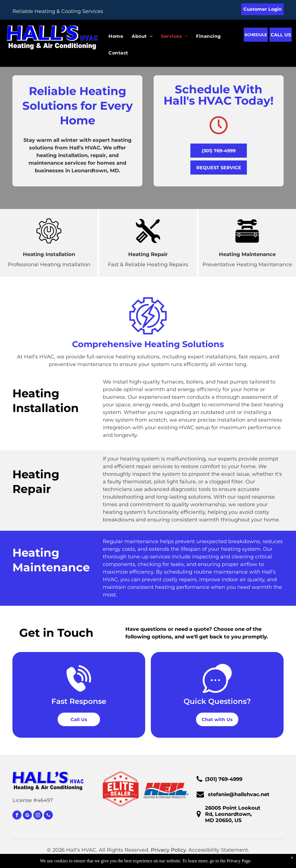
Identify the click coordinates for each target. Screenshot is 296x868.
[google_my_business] (27, 816)
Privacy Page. (239, 861)
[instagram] (38, 816)
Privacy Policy (168, 850)
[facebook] (17, 816)
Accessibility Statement (218, 850)
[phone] (48, 816)
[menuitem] (112, 36)
